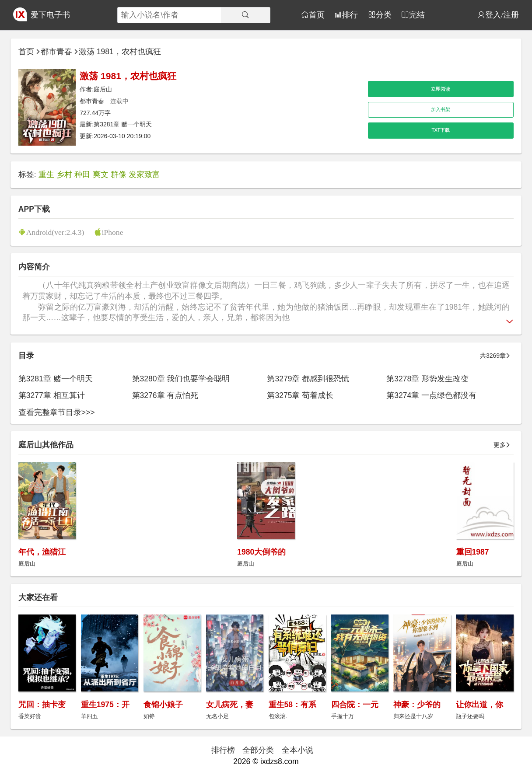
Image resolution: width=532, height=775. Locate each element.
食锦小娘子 (163, 705)
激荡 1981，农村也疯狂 (120, 52)
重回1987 (473, 552)
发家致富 (144, 175)
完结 (417, 15)
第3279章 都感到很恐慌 (308, 379)
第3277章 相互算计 (52, 395)
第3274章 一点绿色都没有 (431, 395)
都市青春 (56, 52)
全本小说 (297, 750)
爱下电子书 (50, 15)
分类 (384, 15)
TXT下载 (441, 130)
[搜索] (245, 15)
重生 (46, 175)
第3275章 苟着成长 (300, 395)
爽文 (101, 175)
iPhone (113, 232)
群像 (119, 175)
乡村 (64, 175)
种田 (82, 175)
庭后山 (103, 89)
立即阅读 (441, 89)
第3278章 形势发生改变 (427, 379)
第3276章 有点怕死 (165, 395)
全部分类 (258, 750)
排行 (350, 15)
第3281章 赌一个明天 (123, 124)
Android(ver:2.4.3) (55, 232)
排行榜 (223, 750)
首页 (317, 15)
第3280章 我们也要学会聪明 (181, 379)
